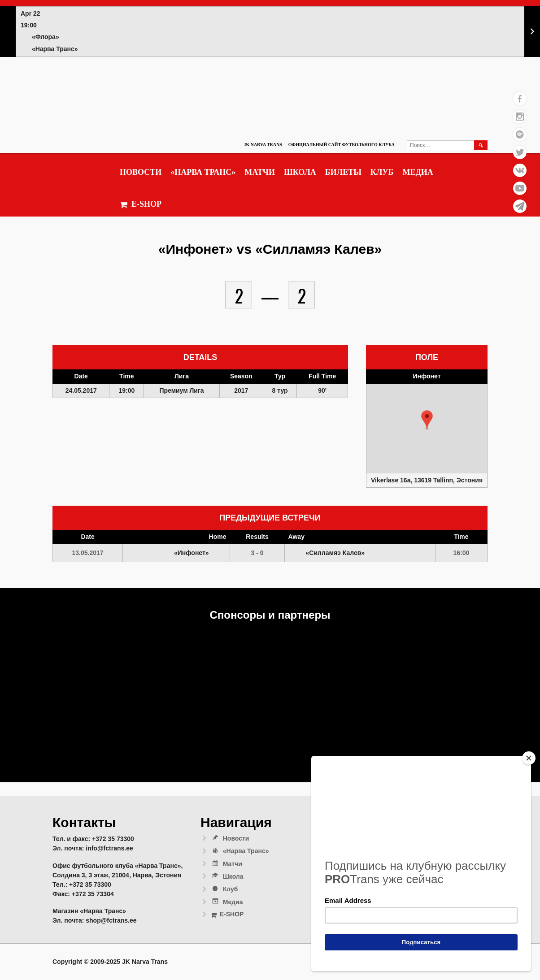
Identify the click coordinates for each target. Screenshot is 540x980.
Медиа (418, 172)
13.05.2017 (88, 553)
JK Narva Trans (263, 145)
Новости (141, 172)
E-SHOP (141, 204)
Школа (300, 172)
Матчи (260, 172)
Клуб (382, 172)
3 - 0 (257, 553)
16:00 (461, 553)
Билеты (343, 172)
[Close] (529, 758)
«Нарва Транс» (203, 172)
